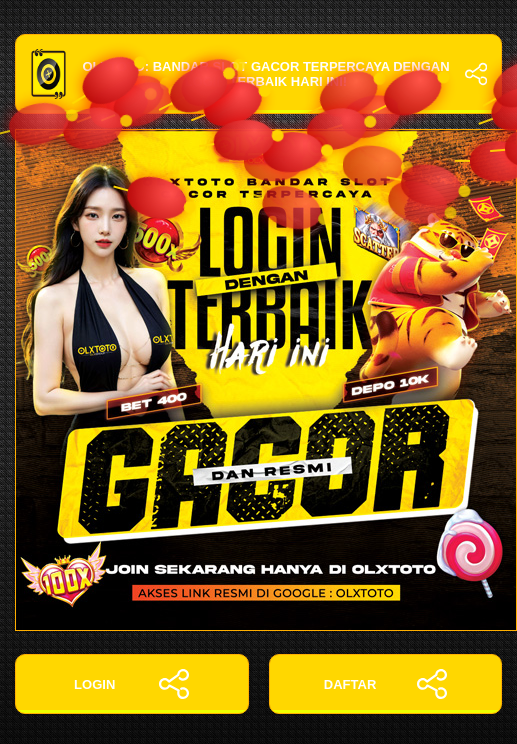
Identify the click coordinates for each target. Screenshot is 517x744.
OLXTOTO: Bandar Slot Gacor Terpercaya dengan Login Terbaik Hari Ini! (258, 74)
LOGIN (131, 684)
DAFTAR (385, 684)
